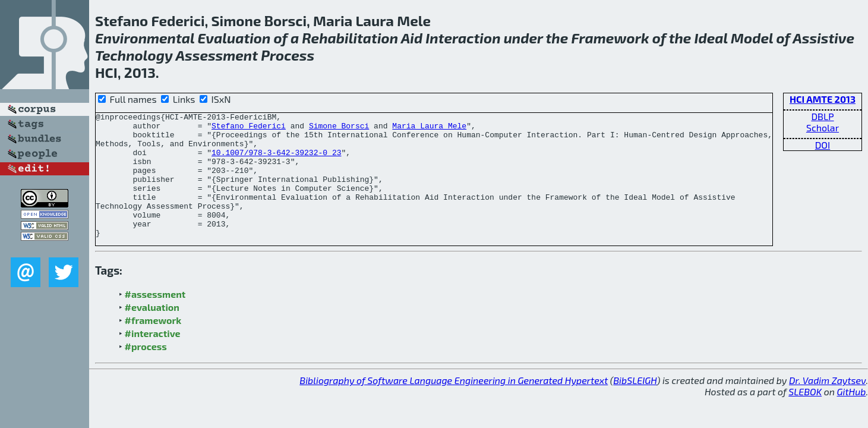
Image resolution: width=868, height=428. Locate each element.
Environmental (145, 38)
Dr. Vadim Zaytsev (827, 405)
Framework (610, 38)
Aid (412, 38)
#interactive (153, 358)
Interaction (463, 38)
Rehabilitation (350, 38)
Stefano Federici (249, 129)
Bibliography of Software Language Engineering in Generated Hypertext (454, 405)
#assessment (155, 319)
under (523, 38)
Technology (134, 55)
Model (752, 38)
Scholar (823, 128)
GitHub (852, 416)
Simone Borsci (339, 129)
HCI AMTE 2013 (823, 99)
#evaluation (152, 332)
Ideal (711, 38)
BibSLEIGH (635, 405)
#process (146, 371)
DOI (823, 145)
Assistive (823, 38)
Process (288, 55)
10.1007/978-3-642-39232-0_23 (276, 161)
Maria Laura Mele (429, 129)
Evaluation (234, 38)
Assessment (217, 55)
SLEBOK (805, 416)
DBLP (822, 116)
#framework (153, 345)
